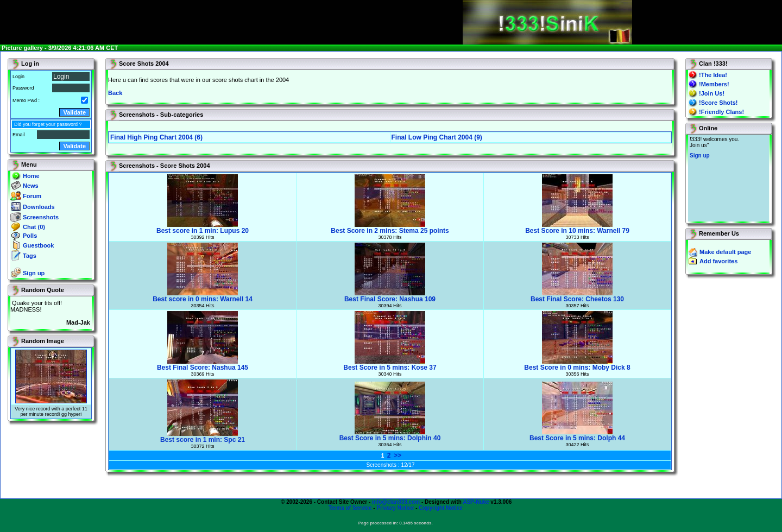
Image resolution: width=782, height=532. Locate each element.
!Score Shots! (718, 103)
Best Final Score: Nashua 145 (203, 365)
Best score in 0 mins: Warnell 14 (203, 296)
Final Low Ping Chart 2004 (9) (437, 137)
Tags (30, 256)
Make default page (725, 252)
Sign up (34, 273)
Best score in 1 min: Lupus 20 (203, 228)
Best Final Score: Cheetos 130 (577, 296)
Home (31, 176)
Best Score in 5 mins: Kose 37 (390, 365)
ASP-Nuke (476, 502)
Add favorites (718, 261)
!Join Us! (712, 93)
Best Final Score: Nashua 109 (390, 296)
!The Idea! (713, 75)
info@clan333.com (396, 502)
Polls (30, 236)
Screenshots (41, 217)
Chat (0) (34, 227)
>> (398, 455)
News (31, 186)
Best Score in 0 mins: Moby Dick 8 (577, 365)
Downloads (39, 207)
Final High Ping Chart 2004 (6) (156, 137)
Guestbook (38, 245)
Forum (32, 196)
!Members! (714, 84)
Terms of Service (350, 508)
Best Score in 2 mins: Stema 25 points (390, 228)
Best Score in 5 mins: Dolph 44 (577, 435)
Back (115, 93)
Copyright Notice (441, 508)
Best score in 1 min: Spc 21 (203, 437)
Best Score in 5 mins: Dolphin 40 (390, 435)
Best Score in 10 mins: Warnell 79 (577, 228)
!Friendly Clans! (721, 112)
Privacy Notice (395, 508)
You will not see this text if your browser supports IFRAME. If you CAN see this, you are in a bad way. (729, 178)
